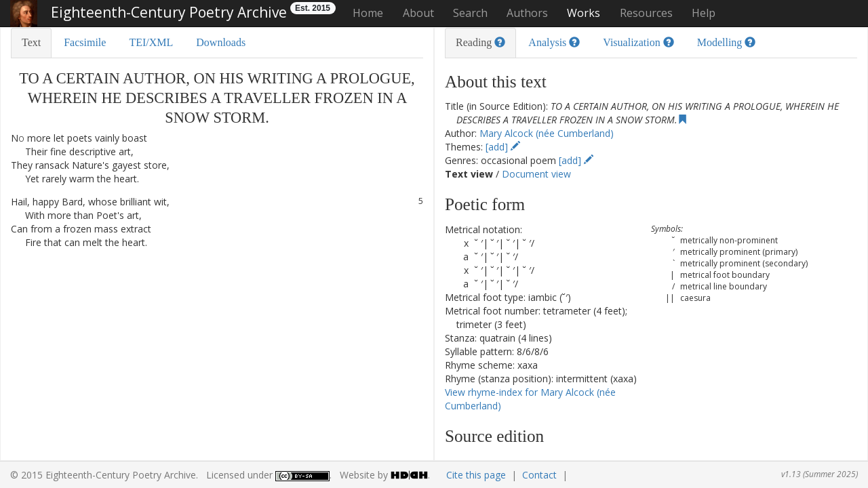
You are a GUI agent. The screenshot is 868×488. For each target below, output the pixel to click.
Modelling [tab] (727, 42)
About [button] (418, 13)
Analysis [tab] (554, 42)
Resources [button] (646, 13)
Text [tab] (31, 42)
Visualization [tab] (638, 42)
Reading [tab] (480, 42)
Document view (536, 174)
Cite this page (476, 475)
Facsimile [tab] (85, 42)
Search (470, 13)
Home (368, 13)
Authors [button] (527, 13)
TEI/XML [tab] (151, 42)
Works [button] (584, 13)
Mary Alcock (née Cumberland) (547, 133)
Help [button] (704, 13)
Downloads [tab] (221, 42)
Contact (539, 475)
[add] (503, 147)
